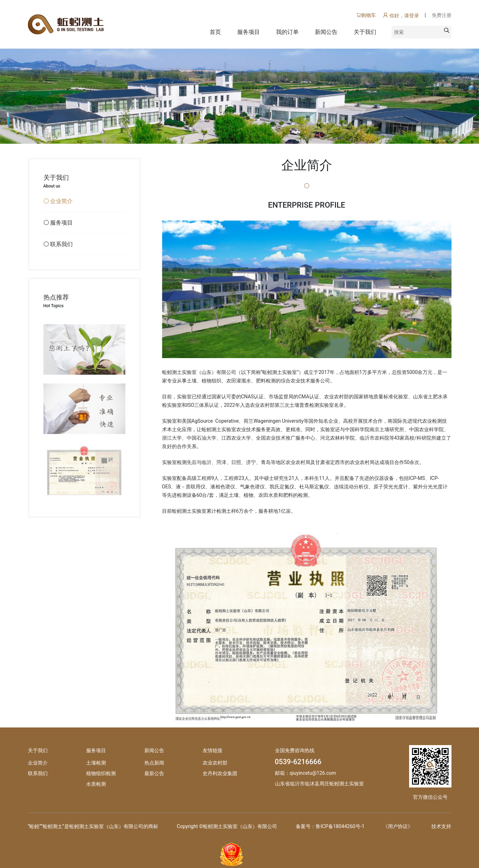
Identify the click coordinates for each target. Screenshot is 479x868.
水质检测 (96, 784)
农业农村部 (215, 763)
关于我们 (365, 32)
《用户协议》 (398, 826)
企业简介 (38, 763)
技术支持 (441, 826)
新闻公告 (326, 32)
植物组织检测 (101, 773)
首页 (215, 32)
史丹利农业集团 (220, 773)
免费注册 (442, 15)
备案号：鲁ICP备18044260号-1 (330, 826)
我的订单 (287, 32)
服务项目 (249, 32)
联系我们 (38, 773)
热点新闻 (154, 763)
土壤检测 (96, 763)
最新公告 (154, 773)
